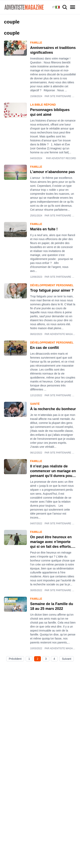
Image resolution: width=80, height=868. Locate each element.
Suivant (67, 659)
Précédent (15, 659)
